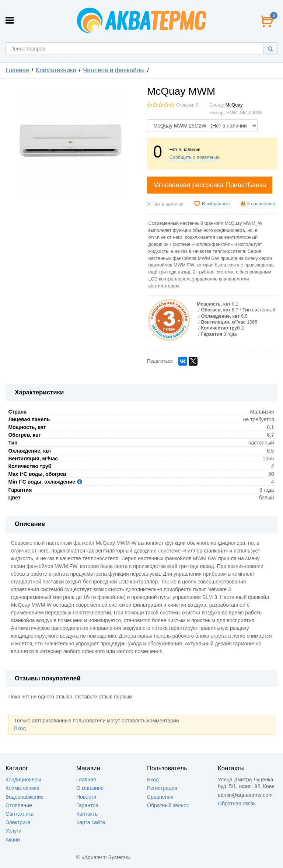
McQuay (234, 105)
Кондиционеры (23, 780)
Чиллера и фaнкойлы (114, 70)
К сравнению (261, 204)
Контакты (87, 814)
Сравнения (160, 797)
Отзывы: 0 (187, 105)
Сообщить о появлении (195, 157)
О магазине (90, 788)
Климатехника (56, 70)
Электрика (18, 822)
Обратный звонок (168, 805)
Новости (86, 797)
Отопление (19, 805)
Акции (13, 840)
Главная (17, 70)
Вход (20, 728)
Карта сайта (91, 822)
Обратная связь (237, 803)
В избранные (216, 204)
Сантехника (20, 814)
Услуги (13, 831)
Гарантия (87, 805)
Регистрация (162, 788)
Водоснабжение (25, 797)
